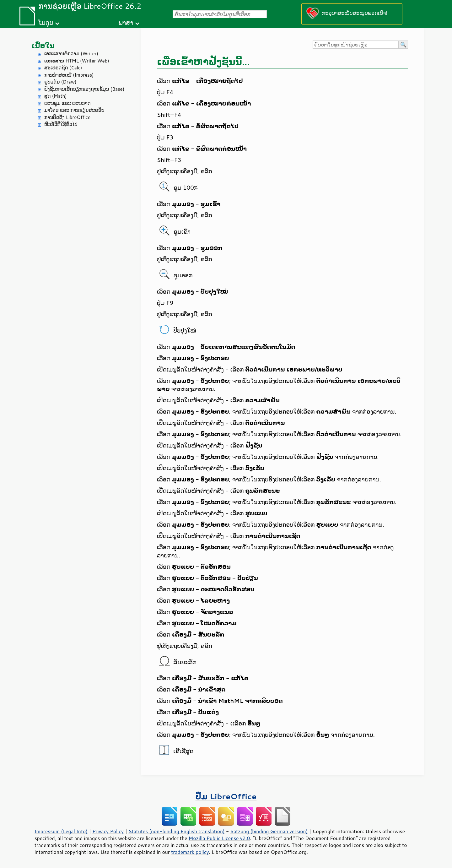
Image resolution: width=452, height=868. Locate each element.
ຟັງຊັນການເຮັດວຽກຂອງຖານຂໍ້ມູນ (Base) (84, 89)
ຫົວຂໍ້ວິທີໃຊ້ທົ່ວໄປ (61, 124)
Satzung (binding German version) (269, 831)
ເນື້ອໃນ (43, 45)
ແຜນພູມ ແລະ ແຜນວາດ (67, 103)
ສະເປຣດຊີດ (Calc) (63, 68)
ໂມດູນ (46, 22)
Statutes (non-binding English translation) (176, 831)
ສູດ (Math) (56, 96)
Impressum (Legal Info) (61, 831)
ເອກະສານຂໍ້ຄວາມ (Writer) (71, 54)
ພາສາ (126, 22)
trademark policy (190, 852)
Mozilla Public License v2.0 (219, 838)
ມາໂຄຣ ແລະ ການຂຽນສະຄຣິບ (74, 110)
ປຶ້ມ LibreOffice (226, 796)
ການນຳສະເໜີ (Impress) (69, 75)
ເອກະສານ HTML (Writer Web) (77, 61)
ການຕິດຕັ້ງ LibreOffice (67, 117)
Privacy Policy (108, 831)
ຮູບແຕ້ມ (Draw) (60, 82)
